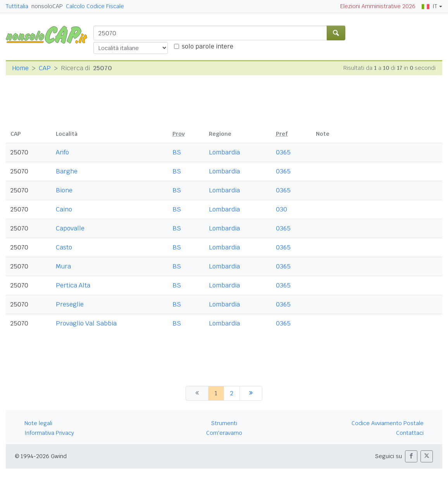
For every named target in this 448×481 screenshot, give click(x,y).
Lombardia (224, 152)
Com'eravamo (224, 433)
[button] (411, 456)
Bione (64, 190)
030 (282, 209)
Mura (63, 266)
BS (177, 152)
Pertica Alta (73, 285)
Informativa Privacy (49, 433)
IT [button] (429, 6)
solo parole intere (208, 46)
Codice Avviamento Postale (388, 423)
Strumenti (224, 423)
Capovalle (70, 228)
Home (20, 68)
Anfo (62, 152)
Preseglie (70, 304)
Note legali (38, 423)
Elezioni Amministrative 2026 (378, 6)
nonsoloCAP (47, 6)
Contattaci (410, 433)
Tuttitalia (17, 6)
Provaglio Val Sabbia (86, 323)
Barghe (67, 171)
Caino (64, 209)
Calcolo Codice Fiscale (95, 6)
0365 (283, 152)
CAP (45, 68)
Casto (64, 247)
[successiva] (251, 393)
